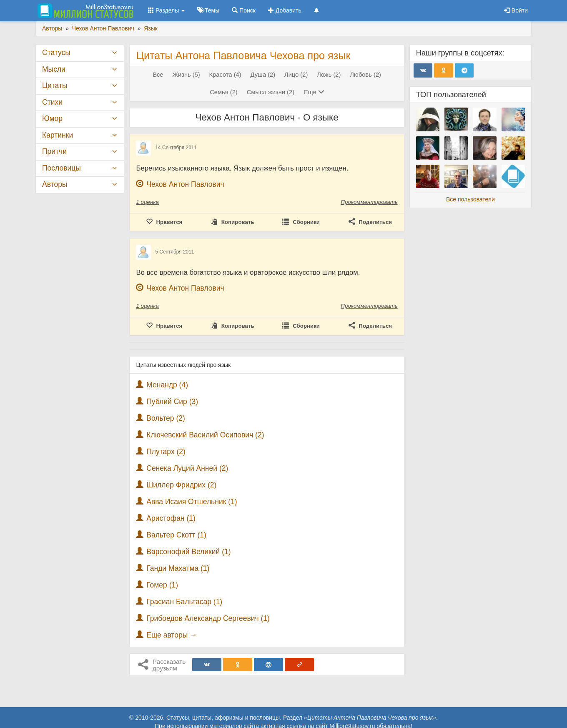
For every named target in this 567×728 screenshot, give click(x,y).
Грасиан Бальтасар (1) (184, 602)
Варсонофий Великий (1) (188, 552)
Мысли (54, 69)
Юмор (52, 118)
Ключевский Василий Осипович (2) (205, 435)
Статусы (56, 53)
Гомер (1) (162, 585)
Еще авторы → (172, 635)
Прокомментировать (369, 202)
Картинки (58, 135)
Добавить (285, 10)
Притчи (54, 151)
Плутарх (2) (166, 452)
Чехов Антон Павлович (185, 184)
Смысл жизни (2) (271, 92)
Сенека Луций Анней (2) (187, 468)
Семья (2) (224, 92)
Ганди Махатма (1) (178, 568)
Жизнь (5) (186, 75)
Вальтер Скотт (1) (176, 535)
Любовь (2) (365, 75)
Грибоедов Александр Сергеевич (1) (208, 618)
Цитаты (55, 85)
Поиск (244, 10)
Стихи (52, 102)
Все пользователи (470, 199)
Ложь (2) (329, 75)
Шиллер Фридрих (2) (181, 485)
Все (158, 75)
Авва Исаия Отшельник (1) (192, 502)
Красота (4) (225, 75)
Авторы (55, 184)
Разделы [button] (166, 10)
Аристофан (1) (171, 518)
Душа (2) (263, 75)
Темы (208, 10)
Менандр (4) (167, 385)
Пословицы (61, 168)
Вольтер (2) (166, 418)
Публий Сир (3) (172, 402)
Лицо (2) (296, 75)
